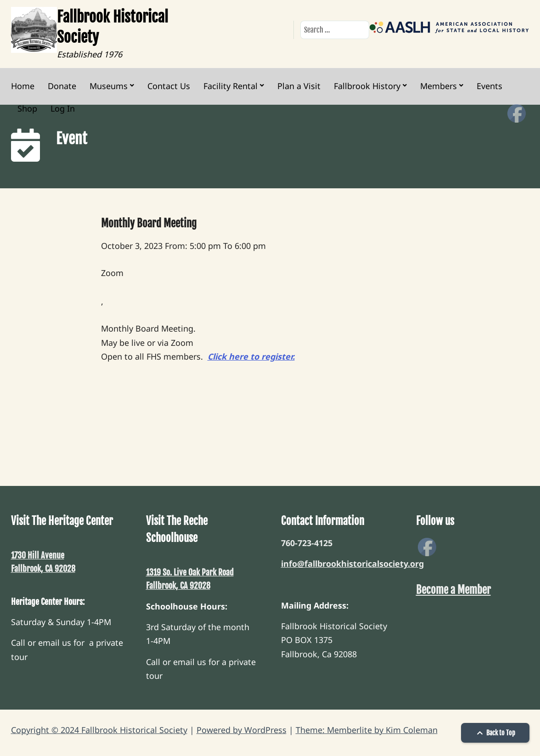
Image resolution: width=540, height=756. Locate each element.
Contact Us (169, 86)
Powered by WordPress (242, 730)
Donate (62, 86)
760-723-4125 (307, 543)
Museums (109, 86)
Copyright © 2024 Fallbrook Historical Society (99, 730)
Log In (63, 108)
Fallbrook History (367, 86)
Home (23, 86)
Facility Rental (231, 86)
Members (439, 86)
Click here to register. (251, 356)
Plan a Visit (299, 86)
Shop (27, 108)
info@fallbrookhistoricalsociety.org (352, 564)
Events (489, 86)
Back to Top (495, 733)
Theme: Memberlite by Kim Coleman (367, 730)
